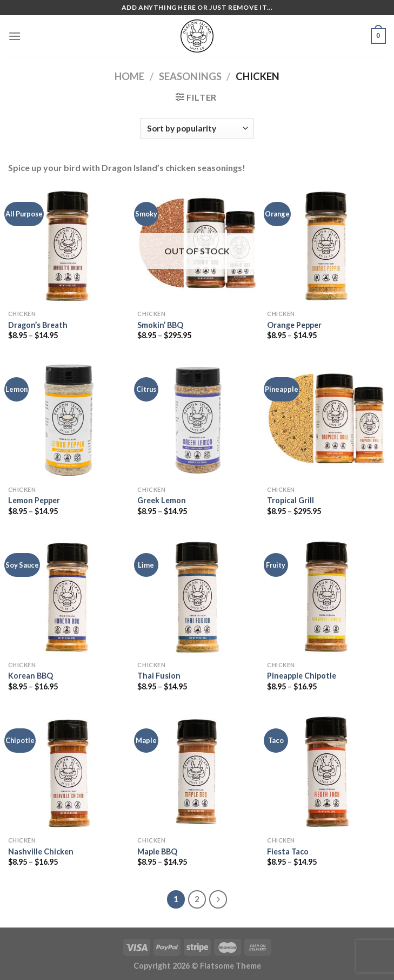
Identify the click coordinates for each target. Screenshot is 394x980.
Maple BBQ (157, 851)
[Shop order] (197, 129)
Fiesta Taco (288, 851)
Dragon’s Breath (38, 325)
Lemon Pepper (34, 500)
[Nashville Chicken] (68, 772)
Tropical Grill (291, 500)
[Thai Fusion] (197, 596)
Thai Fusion (159, 676)
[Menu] (15, 36)
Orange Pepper (294, 325)
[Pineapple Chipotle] (326, 596)
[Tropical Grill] (326, 420)
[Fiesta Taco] (326, 772)
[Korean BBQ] (68, 596)
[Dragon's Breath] (68, 245)
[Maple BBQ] (197, 772)
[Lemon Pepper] (68, 420)
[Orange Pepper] (326, 245)
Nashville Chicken (41, 851)
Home (129, 76)
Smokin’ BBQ (160, 325)
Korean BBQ (31, 676)
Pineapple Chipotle (302, 676)
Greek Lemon (162, 500)
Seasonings (190, 76)
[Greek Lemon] (197, 420)
